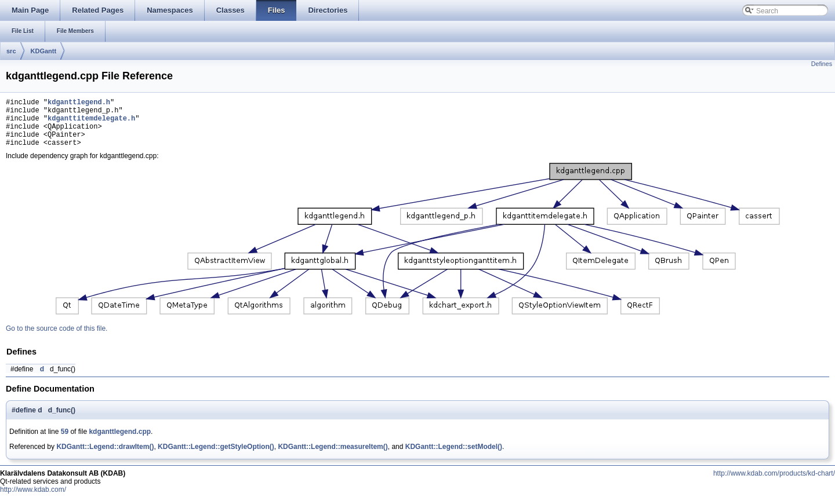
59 (65, 442)
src (11, 51)
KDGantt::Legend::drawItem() (105, 457)
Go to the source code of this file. (57, 339)
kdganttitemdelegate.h (91, 123)
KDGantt (44, 51)
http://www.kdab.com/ (33, 500)
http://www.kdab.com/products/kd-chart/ (774, 484)
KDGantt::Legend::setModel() (454, 457)
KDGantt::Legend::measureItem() (333, 457)
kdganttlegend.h (79, 103)
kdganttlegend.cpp (120, 442)
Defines (822, 64)
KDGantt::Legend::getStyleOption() (216, 457)
